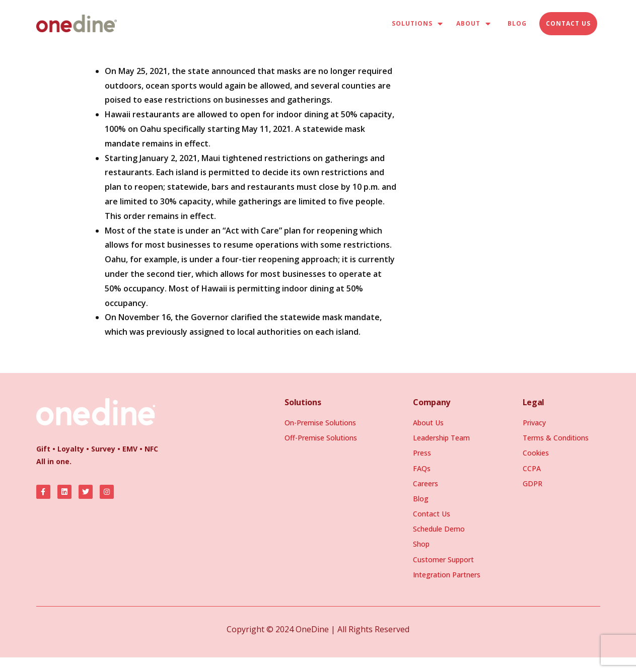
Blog (517, 23)
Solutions (417, 24)
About (474, 24)
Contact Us (568, 23)
